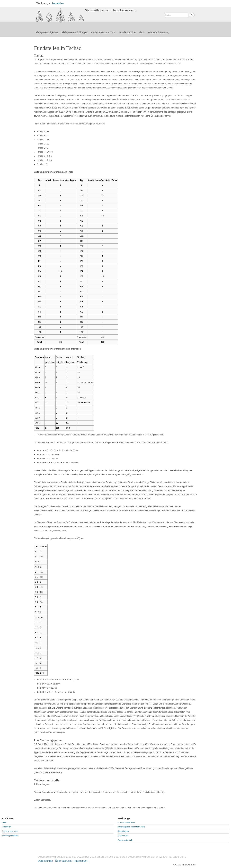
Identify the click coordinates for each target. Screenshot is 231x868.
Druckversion (123, 836)
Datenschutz (45, 861)
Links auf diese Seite (126, 822)
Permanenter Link (125, 840)
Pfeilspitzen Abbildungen (74, 32)
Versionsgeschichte (10, 836)
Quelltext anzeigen (10, 831)
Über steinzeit (63, 861)
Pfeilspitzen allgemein (47, 32)
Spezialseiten (123, 831)
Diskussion (7, 827)
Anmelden (58, 3)
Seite (4, 822)
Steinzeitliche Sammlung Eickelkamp (111, 10)
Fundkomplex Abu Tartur (103, 32)
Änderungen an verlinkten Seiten (131, 827)
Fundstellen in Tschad (60, 16)
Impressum (81, 861)
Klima (142, 32)
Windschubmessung (158, 32)
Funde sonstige (127, 32)
